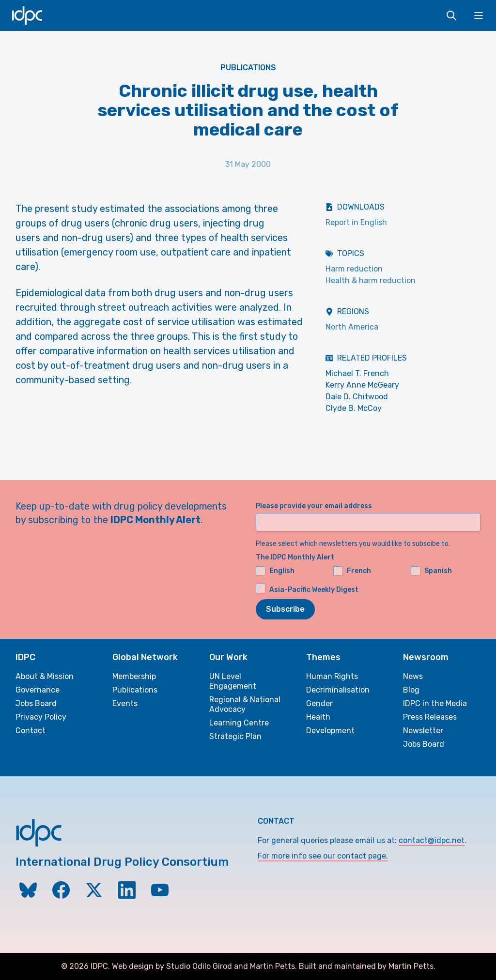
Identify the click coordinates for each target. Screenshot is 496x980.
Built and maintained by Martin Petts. (367, 966)
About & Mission (45, 676)
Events (125, 703)
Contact (31, 731)
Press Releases (430, 717)
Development (330, 731)
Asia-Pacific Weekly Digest (314, 590)
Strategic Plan (235, 736)
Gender (319, 703)
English (275, 571)
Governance (38, 690)
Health (318, 717)
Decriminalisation (338, 690)
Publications (248, 68)
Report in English (356, 222)
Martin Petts (272, 966)
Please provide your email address (314, 506)
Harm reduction (354, 269)
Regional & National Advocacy (245, 704)
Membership (134, 676)
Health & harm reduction (371, 280)
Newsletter (423, 731)
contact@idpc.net (432, 840)
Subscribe (285, 609)
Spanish (431, 571)
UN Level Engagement (233, 681)
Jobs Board (36, 703)
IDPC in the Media (435, 703)
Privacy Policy (41, 717)
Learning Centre (239, 723)
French (352, 571)
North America (352, 327)
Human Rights (332, 676)
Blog (411, 690)
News (413, 676)
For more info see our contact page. (323, 856)
